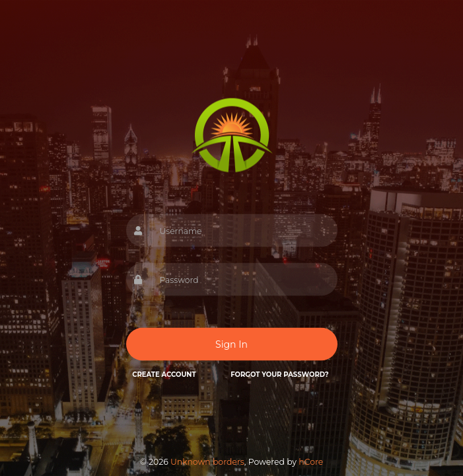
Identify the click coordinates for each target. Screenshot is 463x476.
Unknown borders (207, 462)
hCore (311, 462)
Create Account (164, 375)
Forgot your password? (279, 375)
